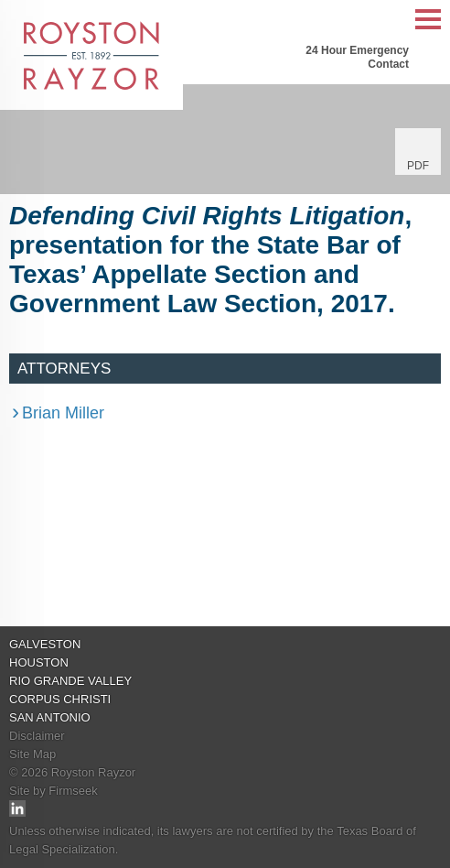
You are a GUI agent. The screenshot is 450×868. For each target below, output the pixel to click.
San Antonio (50, 717)
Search (391, 20)
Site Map (32, 754)
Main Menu (428, 29)
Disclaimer (37, 736)
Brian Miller (63, 413)
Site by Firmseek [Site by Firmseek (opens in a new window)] (54, 791)
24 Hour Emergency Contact (357, 57)
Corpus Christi (60, 699)
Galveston (45, 644)
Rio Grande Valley (70, 681)
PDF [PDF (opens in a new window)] (418, 166)
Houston (39, 662)
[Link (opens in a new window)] (17, 813)
